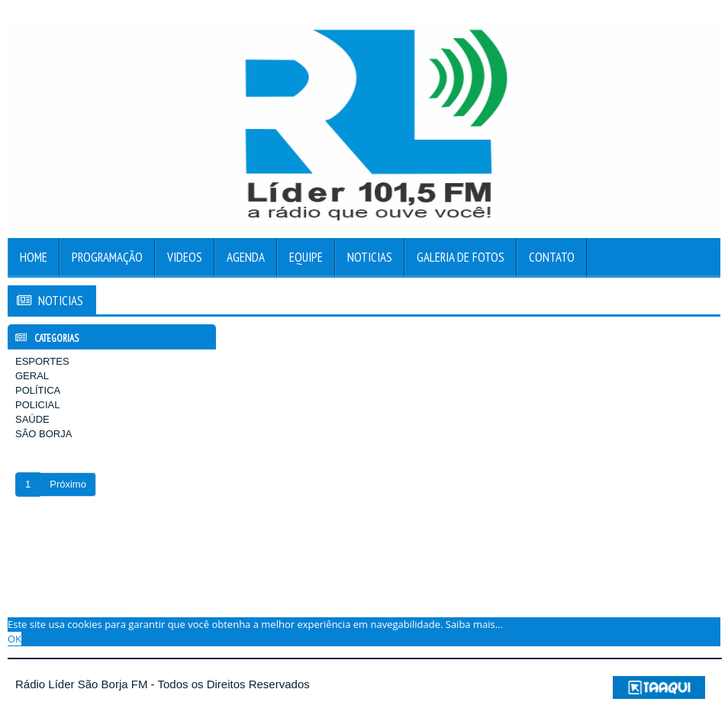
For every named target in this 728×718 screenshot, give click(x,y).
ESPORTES (42, 361)
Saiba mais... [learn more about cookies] (474, 624)
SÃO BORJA (43, 434)
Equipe (306, 257)
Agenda (246, 257)
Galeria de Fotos (461, 257)
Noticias (370, 257)
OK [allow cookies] (14, 639)
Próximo (68, 484)
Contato (552, 257)
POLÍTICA (38, 390)
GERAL (32, 376)
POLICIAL (38, 405)
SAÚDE (32, 419)
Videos (185, 257)
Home (34, 257)
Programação (107, 257)
